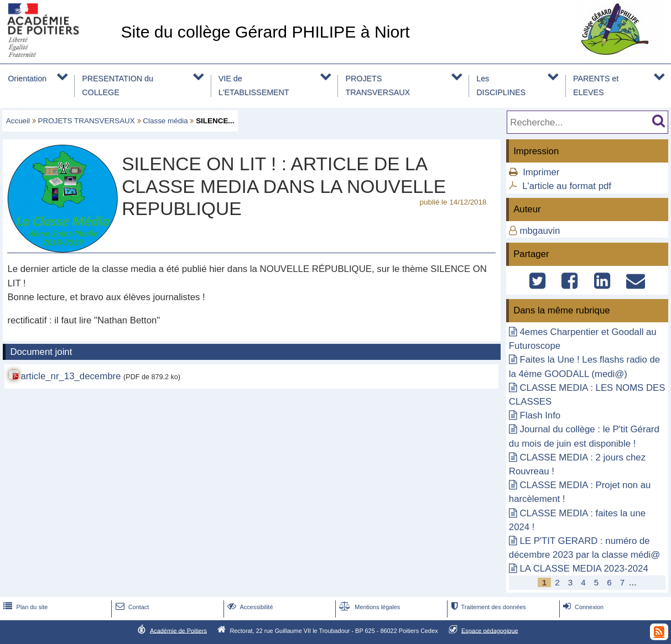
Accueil (18, 121)
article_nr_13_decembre (71, 376)
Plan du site (24, 607)
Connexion (582, 607)
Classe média (165, 121)
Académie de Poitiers (178, 630)
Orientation (27, 78)
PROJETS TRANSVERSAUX (378, 85)
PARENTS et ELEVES (596, 85)
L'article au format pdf (567, 186)
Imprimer (541, 172)
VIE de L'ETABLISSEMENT (254, 85)
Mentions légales (368, 607)
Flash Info (540, 415)
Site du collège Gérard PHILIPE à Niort (265, 32)
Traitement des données (487, 607)
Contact (131, 607)
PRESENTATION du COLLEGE (118, 85)
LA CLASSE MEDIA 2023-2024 (584, 569)
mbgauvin (540, 231)
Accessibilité (249, 607)
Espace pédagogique (490, 630)
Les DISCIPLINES (501, 85)
